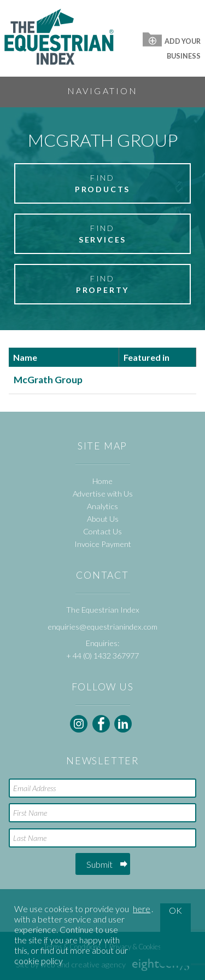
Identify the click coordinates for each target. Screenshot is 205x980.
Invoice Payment (103, 544)
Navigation (103, 91)
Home (102, 481)
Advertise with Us (103, 494)
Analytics (102, 506)
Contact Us (102, 531)
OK (175, 910)
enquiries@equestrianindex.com (102, 627)
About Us (103, 519)
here (142, 909)
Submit (99, 864)
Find (102, 184)
